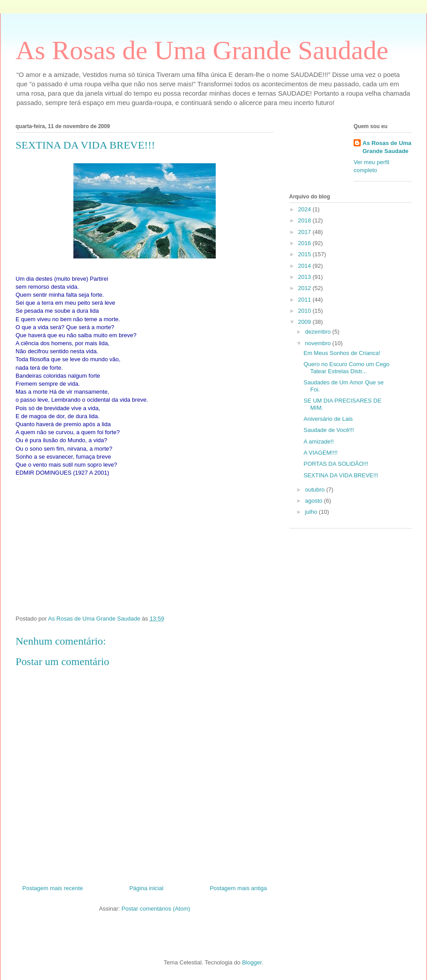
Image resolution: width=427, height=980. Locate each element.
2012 (305, 288)
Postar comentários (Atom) (156, 909)
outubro (316, 490)
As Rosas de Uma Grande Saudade (202, 50)
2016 (305, 243)
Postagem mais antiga (238, 888)
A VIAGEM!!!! (320, 453)
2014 (305, 266)
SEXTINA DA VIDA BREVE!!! (341, 475)
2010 (305, 311)
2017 (305, 232)
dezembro (319, 332)
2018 (305, 220)
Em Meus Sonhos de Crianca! (342, 353)
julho (312, 512)
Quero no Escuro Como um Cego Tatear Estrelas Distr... (346, 368)
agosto (315, 501)
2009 (305, 322)
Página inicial (147, 888)
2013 (305, 277)
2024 (305, 209)
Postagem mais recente (53, 888)
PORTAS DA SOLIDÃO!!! (336, 464)
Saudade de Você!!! (328, 430)
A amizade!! (318, 442)
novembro (319, 343)
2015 (305, 254)
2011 (305, 300)
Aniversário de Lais (328, 419)
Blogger (252, 962)
